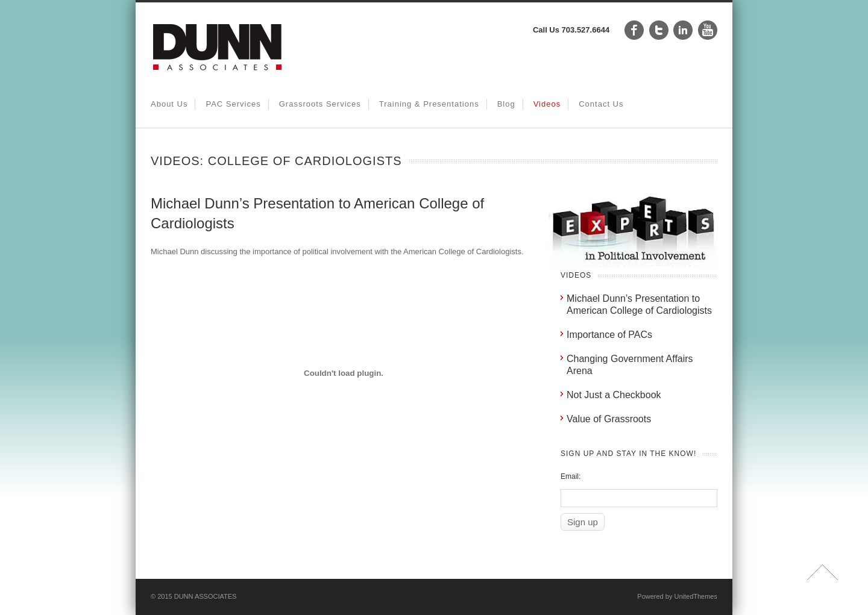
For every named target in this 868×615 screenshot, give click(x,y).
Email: (571, 476)
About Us (169, 104)
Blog (506, 104)
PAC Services (233, 104)
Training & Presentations (429, 104)
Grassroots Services (320, 104)
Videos (547, 104)
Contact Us (601, 104)
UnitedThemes (696, 596)
